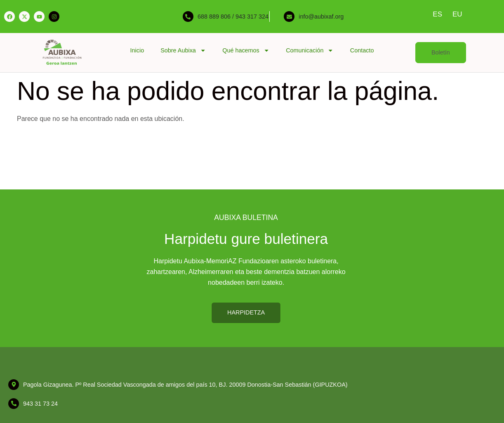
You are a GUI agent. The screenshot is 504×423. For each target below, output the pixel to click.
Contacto (362, 50)
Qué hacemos (246, 50)
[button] (441, 53)
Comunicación (310, 50)
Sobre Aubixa (183, 50)
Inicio (137, 50)
